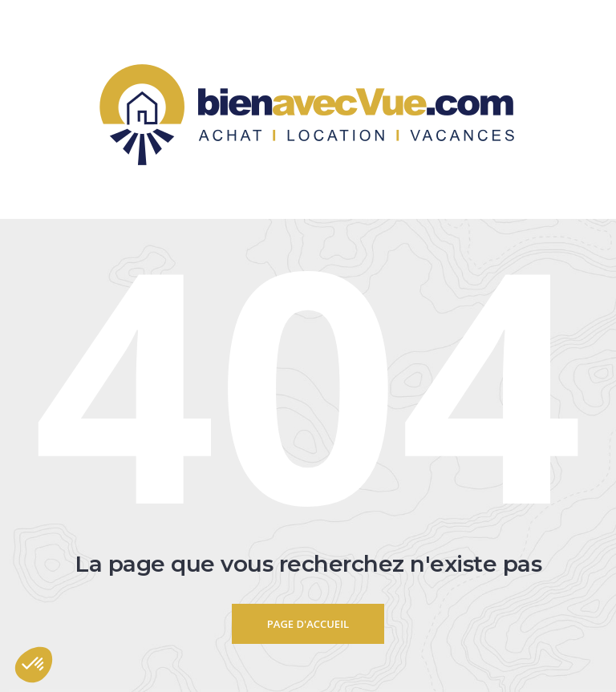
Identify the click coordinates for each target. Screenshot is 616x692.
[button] (34, 665)
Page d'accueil (308, 624)
